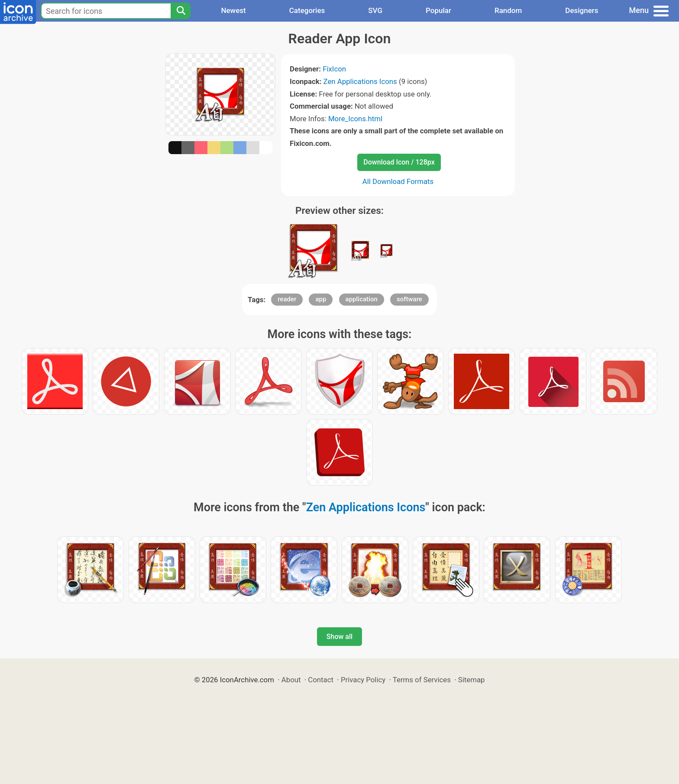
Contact (321, 680)
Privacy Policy (363, 680)
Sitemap (472, 680)
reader (287, 299)
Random (508, 10)
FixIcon (334, 69)
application (362, 299)
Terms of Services (422, 680)
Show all (339, 637)
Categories (307, 10)
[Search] (181, 11)
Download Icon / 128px (399, 162)
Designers (582, 10)
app (321, 299)
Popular (438, 10)
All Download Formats (398, 181)
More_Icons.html (355, 119)
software (409, 299)
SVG (375, 10)
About (291, 680)
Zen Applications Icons (360, 81)
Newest (233, 10)
